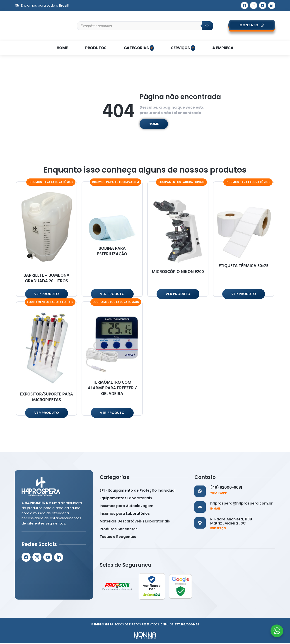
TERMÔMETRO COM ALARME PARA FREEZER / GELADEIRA (112, 389)
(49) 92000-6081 (226, 488)
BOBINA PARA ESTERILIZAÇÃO (112, 252)
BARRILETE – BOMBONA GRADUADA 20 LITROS (46, 279)
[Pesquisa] (207, 26)
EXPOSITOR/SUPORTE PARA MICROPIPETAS (47, 398)
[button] (51, 182)
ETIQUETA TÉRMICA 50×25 (244, 266)
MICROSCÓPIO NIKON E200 (178, 272)
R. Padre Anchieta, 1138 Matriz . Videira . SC (231, 522)
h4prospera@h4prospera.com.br (242, 504)
